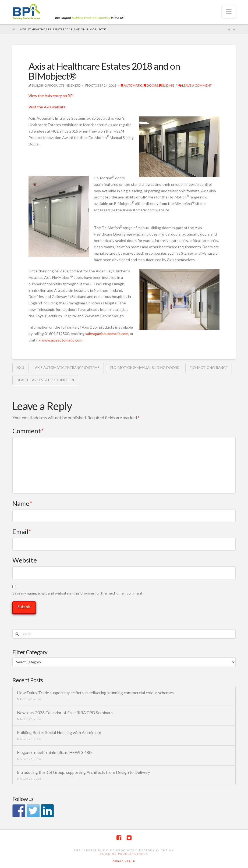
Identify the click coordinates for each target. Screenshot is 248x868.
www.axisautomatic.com (62, 340)
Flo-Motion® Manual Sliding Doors (145, 368)
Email (22, 531)
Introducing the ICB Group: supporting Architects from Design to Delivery (84, 772)
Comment (28, 431)
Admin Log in (124, 861)
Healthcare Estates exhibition (45, 380)
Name (22, 503)
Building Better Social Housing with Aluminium (59, 732)
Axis (20, 368)
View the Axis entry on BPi (51, 96)
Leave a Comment (195, 85)
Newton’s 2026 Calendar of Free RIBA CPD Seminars (65, 713)
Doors (151, 85)
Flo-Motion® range (209, 368)
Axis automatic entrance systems (67, 368)
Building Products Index (124, 854)
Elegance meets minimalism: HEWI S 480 (54, 752)
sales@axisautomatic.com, (107, 334)
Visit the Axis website (47, 107)
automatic (132, 85)
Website (25, 560)
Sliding (167, 85)
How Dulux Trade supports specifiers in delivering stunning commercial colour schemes (95, 693)
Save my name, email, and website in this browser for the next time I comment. (78, 593)
